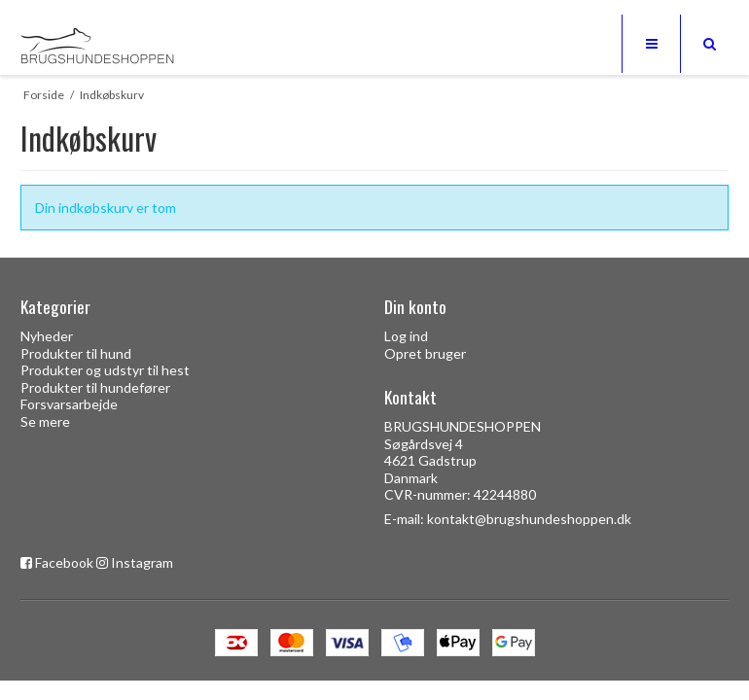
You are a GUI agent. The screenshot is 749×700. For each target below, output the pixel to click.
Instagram (142, 562)
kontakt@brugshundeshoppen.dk (529, 519)
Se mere (45, 421)
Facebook (64, 562)
